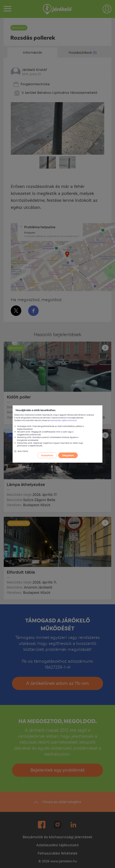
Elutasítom (47, 455)
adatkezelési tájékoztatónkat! (63, 420)
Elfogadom (68, 455)
